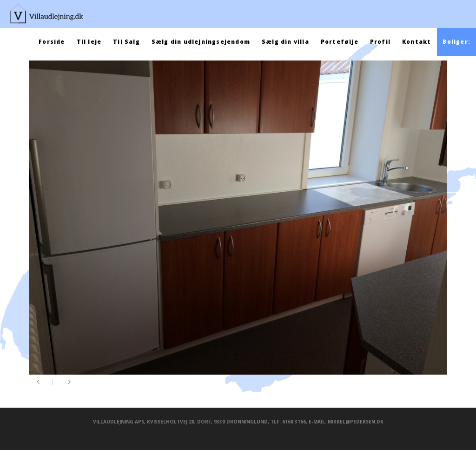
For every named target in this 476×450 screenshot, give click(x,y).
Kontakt (416, 42)
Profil (380, 42)
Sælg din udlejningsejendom (201, 42)
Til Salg (126, 42)
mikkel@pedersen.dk (356, 422)
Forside (52, 42)
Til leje (89, 42)
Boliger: (456, 42)
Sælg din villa (285, 42)
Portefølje (340, 42)
